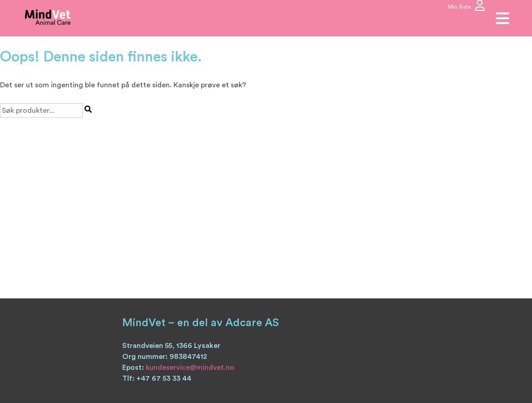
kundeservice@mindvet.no (190, 368)
